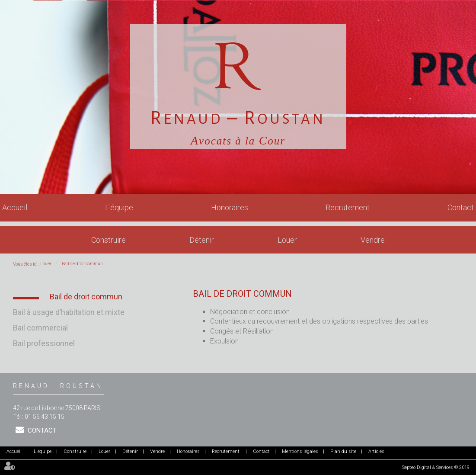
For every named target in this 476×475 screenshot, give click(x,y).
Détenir (202, 240)
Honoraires (230, 207)
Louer (287, 240)
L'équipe (119, 207)
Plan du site (343, 451)
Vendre (373, 240)
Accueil (15, 207)
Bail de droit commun (82, 264)
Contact (461, 207)
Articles (376, 451)
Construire (109, 240)
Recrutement (348, 207)
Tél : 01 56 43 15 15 (39, 417)
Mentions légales (300, 451)
